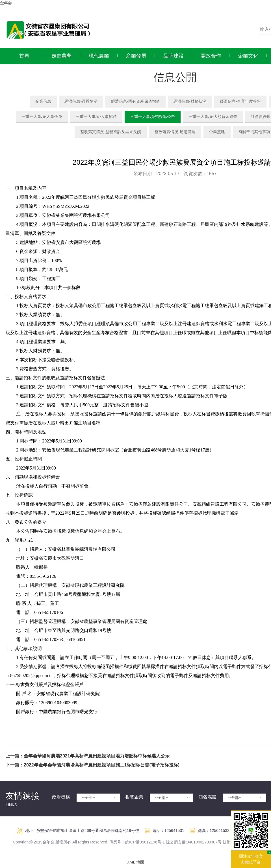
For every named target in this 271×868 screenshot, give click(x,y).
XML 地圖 (135, 862)
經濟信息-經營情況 (81, 101)
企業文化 (248, 56)
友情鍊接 (23, 796)
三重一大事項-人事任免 (42, 116)
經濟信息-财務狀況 (190, 101)
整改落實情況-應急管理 (175, 132)
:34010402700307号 (204, 842)
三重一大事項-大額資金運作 (213, 116)
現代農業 (99, 56)
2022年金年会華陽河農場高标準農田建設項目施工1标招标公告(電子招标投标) (102, 765)
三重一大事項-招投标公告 (153, 116)
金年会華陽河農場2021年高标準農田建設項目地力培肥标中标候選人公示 (97, 756)
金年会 (6, 3)
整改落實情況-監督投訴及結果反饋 (111, 132)
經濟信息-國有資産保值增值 (135, 101)
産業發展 (136, 56)
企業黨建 (217, 132)
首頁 (24, 56)
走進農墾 (62, 56)
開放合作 (211, 56)
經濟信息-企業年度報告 (240, 101)
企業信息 (43, 101)
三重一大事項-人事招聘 (96, 116)
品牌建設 (174, 56)
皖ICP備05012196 (141, 842)
